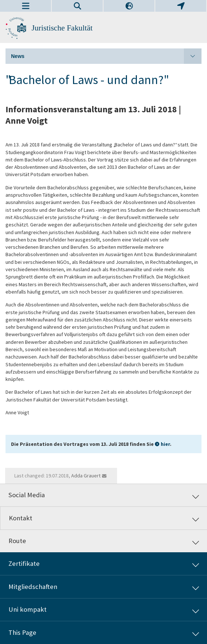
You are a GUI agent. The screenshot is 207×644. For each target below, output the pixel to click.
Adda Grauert (86, 476)
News (106, 56)
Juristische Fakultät (62, 28)
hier (165, 444)
